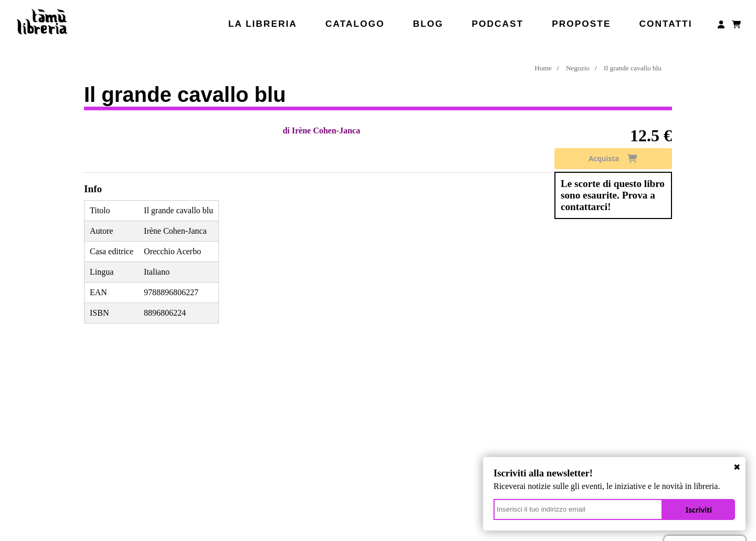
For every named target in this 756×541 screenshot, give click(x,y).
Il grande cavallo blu (633, 68)
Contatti (665, 24)
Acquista (613, 159)
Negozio (578, 68)
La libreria (263, 24)
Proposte (581, 24)
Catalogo (355, 24)
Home (543, 68)
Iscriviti (699, 510)
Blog (428, 24)
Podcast (497, 24)
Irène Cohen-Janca (326, 131)
